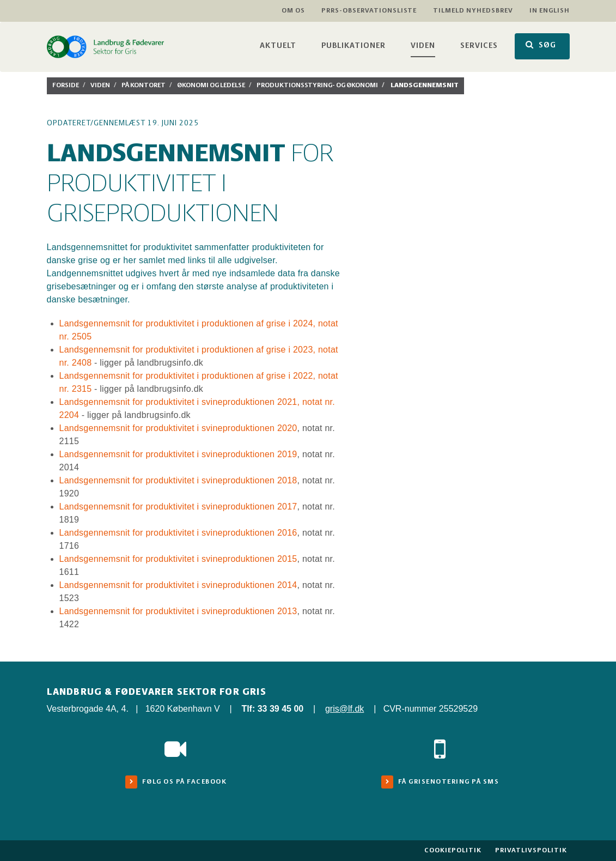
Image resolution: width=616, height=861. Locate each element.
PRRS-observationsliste (369, 11)
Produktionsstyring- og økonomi (317, 85)
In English (550, 11)
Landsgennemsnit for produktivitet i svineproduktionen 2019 (178, 454)
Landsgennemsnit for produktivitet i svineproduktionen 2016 (178, 533)
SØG (541, 45)
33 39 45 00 (281, 709)
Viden (423, 46)
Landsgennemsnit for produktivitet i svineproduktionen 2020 (178, 428)
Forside (66, 85)
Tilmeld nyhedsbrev (473, 11)
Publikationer (353, 46)
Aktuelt (278, 46)
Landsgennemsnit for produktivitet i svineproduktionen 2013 (178, 611)
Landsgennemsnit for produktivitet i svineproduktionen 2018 (178, 480)
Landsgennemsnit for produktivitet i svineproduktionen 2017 (178, 507)
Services (479, 46)
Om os (293, 11)
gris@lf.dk (344, 709)
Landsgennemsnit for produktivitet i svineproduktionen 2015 (178, 559)
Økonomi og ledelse (211, 85)
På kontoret (144, 85)
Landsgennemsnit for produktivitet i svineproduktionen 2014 (178, 585)
